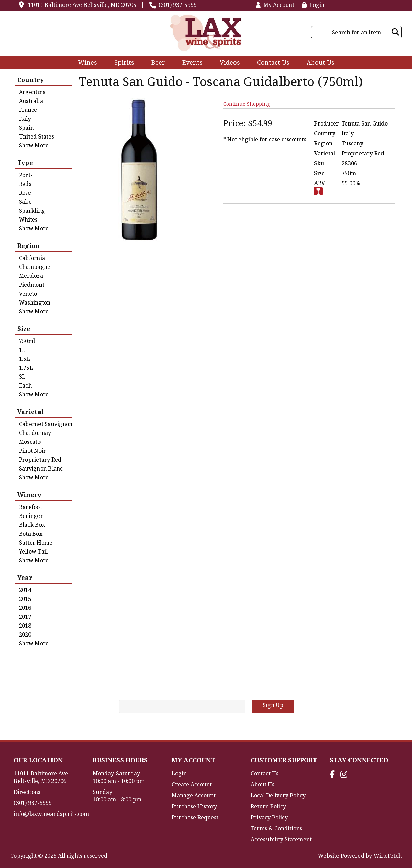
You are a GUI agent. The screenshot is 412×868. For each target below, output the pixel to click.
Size (24, 329)
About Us (318, 63)
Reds (25, 184)
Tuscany (352, 143)
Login (313, 5)
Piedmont (32, 285)
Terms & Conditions (276, 828)
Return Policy (268, 806)
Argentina (32, 92)
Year (25, 578)
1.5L (24, 359)
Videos (228, 63)
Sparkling (32, 211)
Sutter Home (36, 543)
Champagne (35, 267)
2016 (25, 608)
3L (22, 377)
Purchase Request (195, 817)
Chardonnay (35, 433)
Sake (25, 202)
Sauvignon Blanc (41, 468)
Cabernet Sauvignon (46, 424)
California (32, 258)
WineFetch (388, 856)
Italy (25, 119)
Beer (156, 63)
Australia (31, 101)
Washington (35, 302)
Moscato (30, 442)
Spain (26, 128)
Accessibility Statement (281, 839)
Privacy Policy (269, 817)
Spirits (122, 63)
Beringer (31, 516)
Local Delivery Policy (278, 795)
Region (28, 246)
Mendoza (31, 276)
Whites (28, 219)
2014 (25, 590)
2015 (25, 599)
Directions (27, 792)
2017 (25, 617)
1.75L (26, 368)
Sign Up (273, 705)
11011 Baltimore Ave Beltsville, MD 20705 (82, 5)
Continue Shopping (247, 104)
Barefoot (30, 507)
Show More (34, 145)
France (28, 110)
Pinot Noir (32, 451)
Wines (85, 63)
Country (30, 80)
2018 (25, 626)
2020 (25, 634)
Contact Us (273, 62)
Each (25, 385)
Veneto (28, 294)
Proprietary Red (40, 460)
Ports (26, 175)
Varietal (30, 412)
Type (25, 163)
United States (36, 136)
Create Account (192, 784)
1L (22, 350)
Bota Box (31, 534)
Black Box (32, 525)
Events (192, 62)
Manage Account (194, 795)
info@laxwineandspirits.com (51, 814)
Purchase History (194, 806)
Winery (29, 495)
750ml (27, 341)
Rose (25, 193)
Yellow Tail (33, 551)
